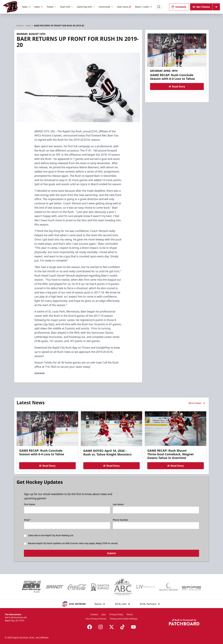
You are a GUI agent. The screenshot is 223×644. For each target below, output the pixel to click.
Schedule (179, 7)
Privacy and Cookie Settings (124, 619)
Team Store (124, 7)
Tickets (51, 7)
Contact (94, 614)
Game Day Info (86, 7)
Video (38, 7)
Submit (112, 553)
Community (106, 7)
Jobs (104, 614)
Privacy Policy (116, 614)
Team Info (67, 7)
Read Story (177, 86)
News (26, 7)
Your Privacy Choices (96, 619)
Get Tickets (201, 7)
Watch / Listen (143, 7)
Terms (130, 614)
